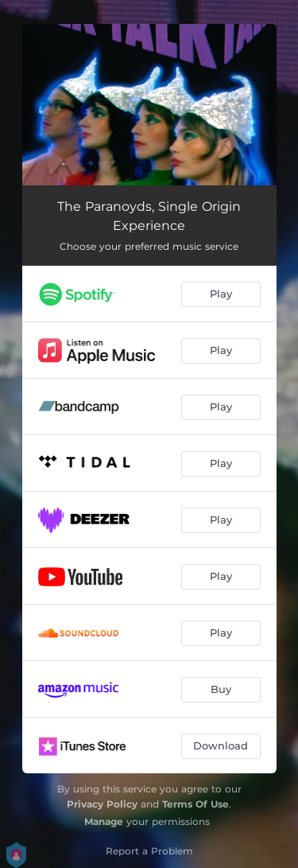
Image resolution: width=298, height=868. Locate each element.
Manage (104, 821)
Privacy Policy (102, 804)
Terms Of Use (195, 804)
